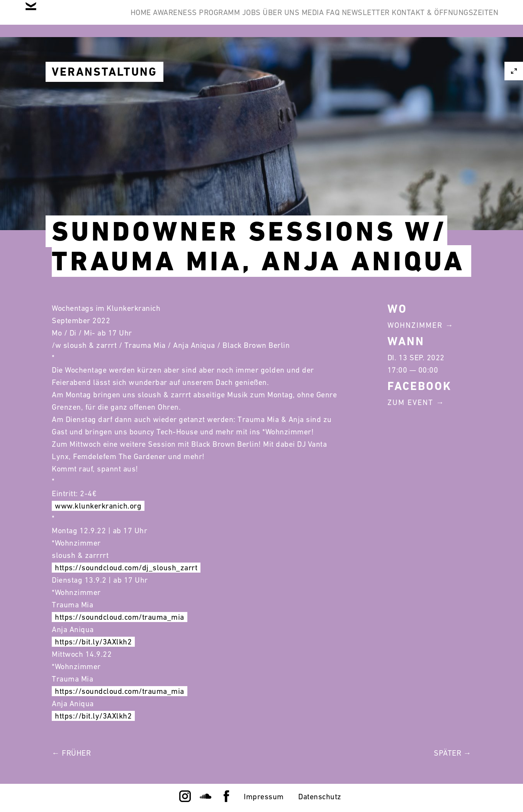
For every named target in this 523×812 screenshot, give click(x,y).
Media (391, 19)
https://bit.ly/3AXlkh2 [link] (93, 642)
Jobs (304, 19)
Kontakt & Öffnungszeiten (439, 56)
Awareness (204, 19)
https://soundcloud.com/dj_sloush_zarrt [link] (126, 568)
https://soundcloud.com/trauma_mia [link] (120, 617)
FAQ (423, 19)
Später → (453, 753)
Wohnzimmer (415, 325)
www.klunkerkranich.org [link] (98, 506)
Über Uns (347, 19)
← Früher (71, 753)
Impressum (264, 797)
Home (157, 19)
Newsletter (468, 19)
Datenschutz (320, 797)
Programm (260, 19)
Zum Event (410, 402)
